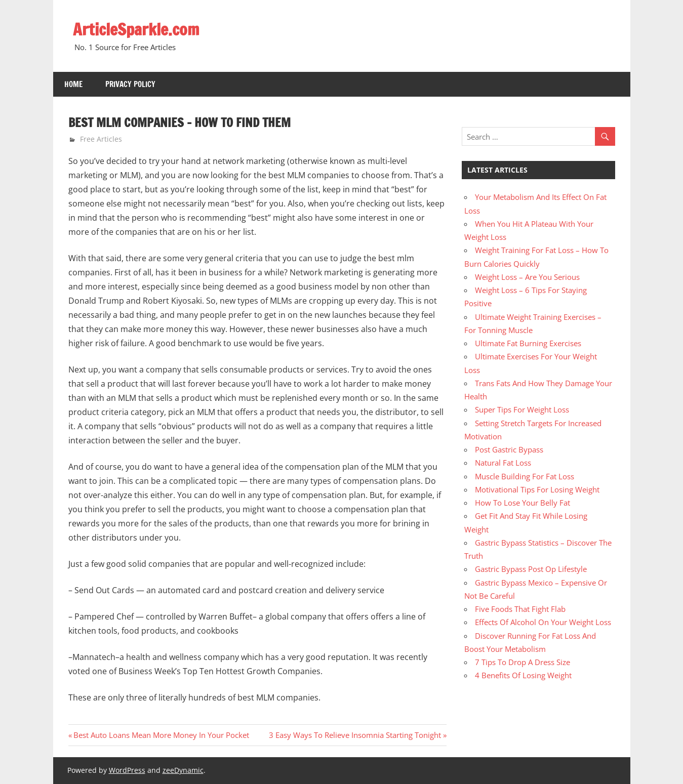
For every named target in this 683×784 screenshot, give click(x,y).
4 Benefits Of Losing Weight (523, 675)
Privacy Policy (130, 84)
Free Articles (101, 139)
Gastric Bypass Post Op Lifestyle (531, 569)
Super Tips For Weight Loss (522, 409)
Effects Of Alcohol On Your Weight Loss (543, 622)
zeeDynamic (183, 770)
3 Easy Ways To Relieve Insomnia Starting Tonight (355, 735)
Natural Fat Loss (503, 463)
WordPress (127, 770)
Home (73, 84)
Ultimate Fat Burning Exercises (528, 343)
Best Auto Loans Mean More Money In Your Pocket (161, 735)
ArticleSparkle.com (136, 29)
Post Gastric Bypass (509, 449)
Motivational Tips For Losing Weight (537, 489)
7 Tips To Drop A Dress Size (523, 662)
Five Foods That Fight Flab (520, 609)
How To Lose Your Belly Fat (523, 503)
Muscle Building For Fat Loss (525, 476)
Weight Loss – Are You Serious (527, 277)
